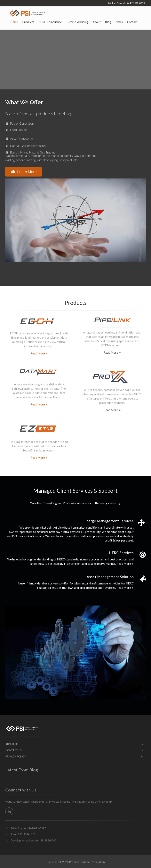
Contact (132, 22)
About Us (12, 744)
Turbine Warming (77, 22)
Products (28, 22)
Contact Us (14, 750)
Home (14, 22)
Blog (108, 22)
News (119, 22)
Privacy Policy (16, 756)
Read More (39, 352)
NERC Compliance (50, 22)
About (97, 22)
